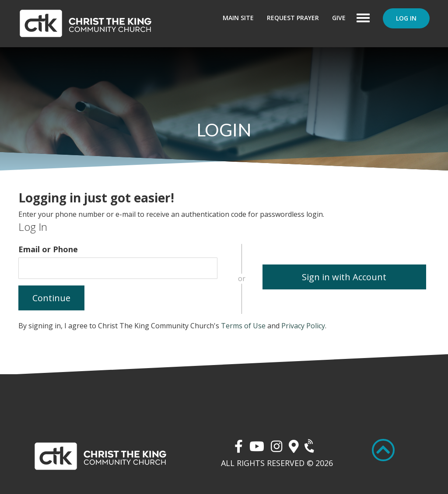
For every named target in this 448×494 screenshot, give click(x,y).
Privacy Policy (303, 326)
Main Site (238, 18)
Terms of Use (243, 326)
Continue (51, 298)
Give (339, 18)
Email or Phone (48, 250)
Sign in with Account (344, 278)
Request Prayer (293, 18)
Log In (406, 19)
